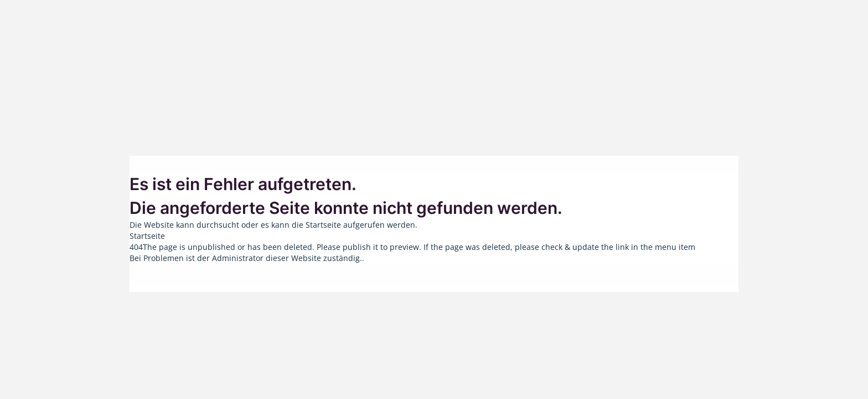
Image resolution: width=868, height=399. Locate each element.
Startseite (147, 236)
